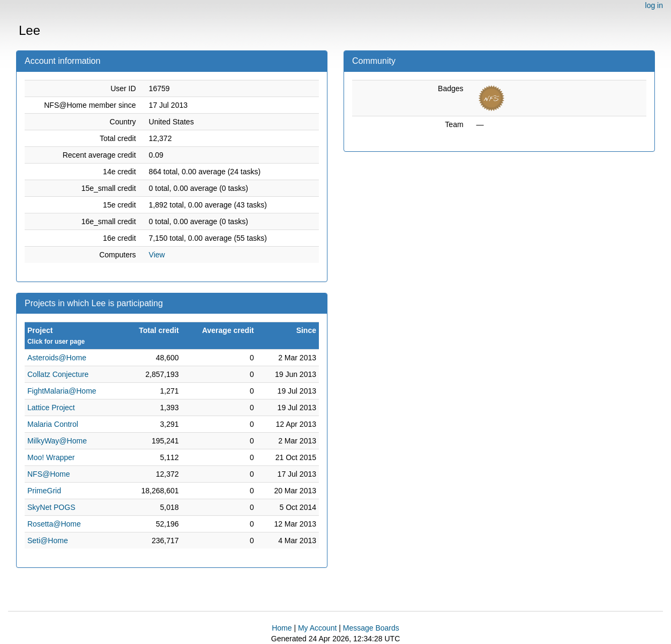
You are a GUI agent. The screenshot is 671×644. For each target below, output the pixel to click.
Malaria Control (53, 424)
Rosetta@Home (54, 524)
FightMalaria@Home (62, 391)
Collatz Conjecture (58, 374)
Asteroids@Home (57, 358)
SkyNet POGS (51, 507)
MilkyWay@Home (57, 441)
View (157, 255)
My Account (317, 628)
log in (654, 5)
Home (282, 628)
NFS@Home (49, 474)
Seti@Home (48, 541)
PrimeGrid (44, 491)
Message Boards (371, 628)
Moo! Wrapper (51, 457)
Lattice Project (51, 408)
